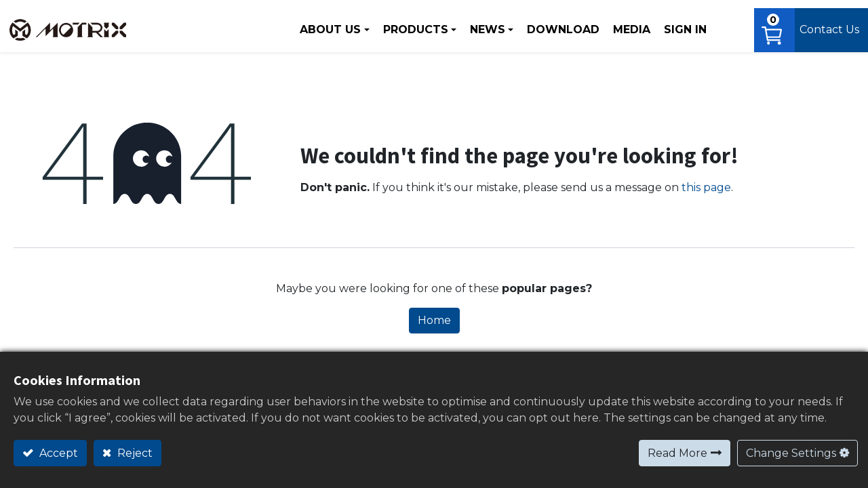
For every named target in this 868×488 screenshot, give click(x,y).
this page (706, 189)
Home (434, 322)
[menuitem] (555, 27)
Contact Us (827, 27)
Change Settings (791, 453)
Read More (677, 453)
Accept (57, 453)
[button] (726, 27)
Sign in (677, 27)
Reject (134, 453)
